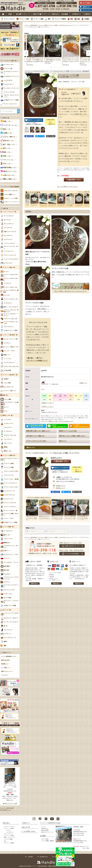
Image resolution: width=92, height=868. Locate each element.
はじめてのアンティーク (41, 14)
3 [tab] (57, 67)
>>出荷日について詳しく (47, 407)
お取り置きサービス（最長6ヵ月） (36, 436)
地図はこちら (10, 800)
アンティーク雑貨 (38, 19)
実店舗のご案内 (78, 827)
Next (87, 510)
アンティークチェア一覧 (9, 212)
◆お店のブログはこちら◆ (10, 804)
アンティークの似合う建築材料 (11, 187)
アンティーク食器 (53, 25)
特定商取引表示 (44, 857)
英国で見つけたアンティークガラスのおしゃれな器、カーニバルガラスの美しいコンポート (70, 60)
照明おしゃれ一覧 (7, 415)
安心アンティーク (23, 14)
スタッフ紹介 (45, 839)
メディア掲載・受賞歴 (47, 841)
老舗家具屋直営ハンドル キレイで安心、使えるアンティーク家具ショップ (14, 7)
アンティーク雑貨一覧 (84, 192)
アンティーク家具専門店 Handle (50, 823)
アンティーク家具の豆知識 (7, 808)
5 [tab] (63, 67)
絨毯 (79, 19)
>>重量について (83, 383)
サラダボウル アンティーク (66, 25)
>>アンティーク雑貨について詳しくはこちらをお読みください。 (58, 421)
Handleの (9, 195)
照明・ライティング (10, 837)
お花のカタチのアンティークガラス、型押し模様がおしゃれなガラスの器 (53, 60)
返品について (63, 441)
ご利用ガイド (76, 14)
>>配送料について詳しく (47, 403)
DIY (5, 841)
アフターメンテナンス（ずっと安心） (37, 441)
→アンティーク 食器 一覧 (10, 61)
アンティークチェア (9, 19)
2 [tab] (54, 67)
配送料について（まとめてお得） (68, 431)
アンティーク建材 (9, 843)
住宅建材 (87, 19)
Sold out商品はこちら (5, 810)
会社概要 (65, 14)
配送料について (61, 486)
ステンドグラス (8, 834)
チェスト (9, 830)
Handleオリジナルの (11, 198)
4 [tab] (60, 67)
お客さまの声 (26, 827)
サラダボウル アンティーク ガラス (57, 531)
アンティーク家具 (24, 19)
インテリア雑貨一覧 (8, 527)
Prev (28, 510)
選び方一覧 (6, 118)
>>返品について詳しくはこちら (49, 412)
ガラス (43, 389)
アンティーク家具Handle (31, 25)
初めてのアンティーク (47, 832)
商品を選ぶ (6, 823)
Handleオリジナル (11, 202)
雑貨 (72, 19)
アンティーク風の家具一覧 (10, 335)
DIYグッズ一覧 (7, 610)
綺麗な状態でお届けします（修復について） (38, 431)
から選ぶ (6, 121)
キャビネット (10, 832)
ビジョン (44, 827)
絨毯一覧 (5, 395)
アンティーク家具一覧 (9, 267)
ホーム (3, 14)
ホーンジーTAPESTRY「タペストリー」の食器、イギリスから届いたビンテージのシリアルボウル (70, 520)
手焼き (11, 191)
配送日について (61, 488)
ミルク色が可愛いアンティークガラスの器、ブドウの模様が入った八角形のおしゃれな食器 (35, 60)
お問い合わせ (88, 14)
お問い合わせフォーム (82, 846)
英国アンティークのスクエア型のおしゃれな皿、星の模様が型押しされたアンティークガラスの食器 (57, 520)
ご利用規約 (30, 857)
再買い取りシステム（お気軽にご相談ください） (72, 436)
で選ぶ (8, 137)
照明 (49, 19)
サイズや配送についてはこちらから (69, 187)
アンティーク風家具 (60, 19)
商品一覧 (6, 209)
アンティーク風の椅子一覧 (10, 375)
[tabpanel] (53, 49)
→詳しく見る (86, 848)
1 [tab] (52, 67)
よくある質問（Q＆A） (29, 831)
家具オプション (7, 653)
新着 (10, 14)
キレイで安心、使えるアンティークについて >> (70, 291)
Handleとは (44, 828)
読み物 (55, 14)
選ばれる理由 (45, 830)
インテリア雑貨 (8, 839)
